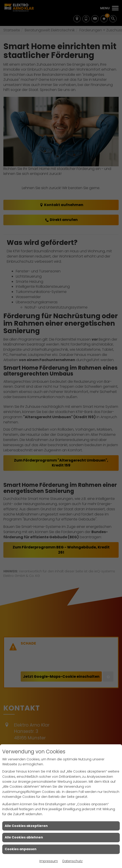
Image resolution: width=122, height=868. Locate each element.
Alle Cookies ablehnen (24, 837)
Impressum (49, 861)
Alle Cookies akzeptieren (26, 826)
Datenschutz (72, 861)
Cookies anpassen (21, 849)
